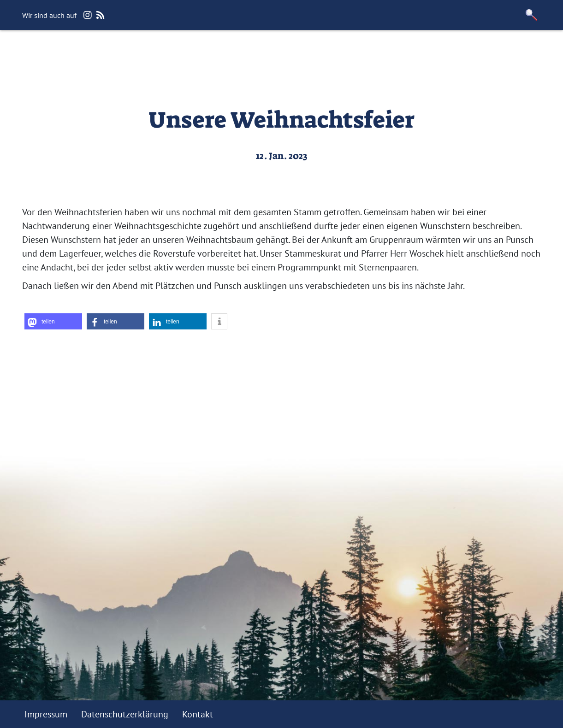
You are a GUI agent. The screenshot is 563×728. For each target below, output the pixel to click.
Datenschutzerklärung (125, 714)
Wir (121, 53)
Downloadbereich (398, 53)
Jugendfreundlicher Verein (226, 53)
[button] (531, 15)
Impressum (46, 714)
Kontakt (464, 53)
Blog (149, 53)
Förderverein (322, 53)
